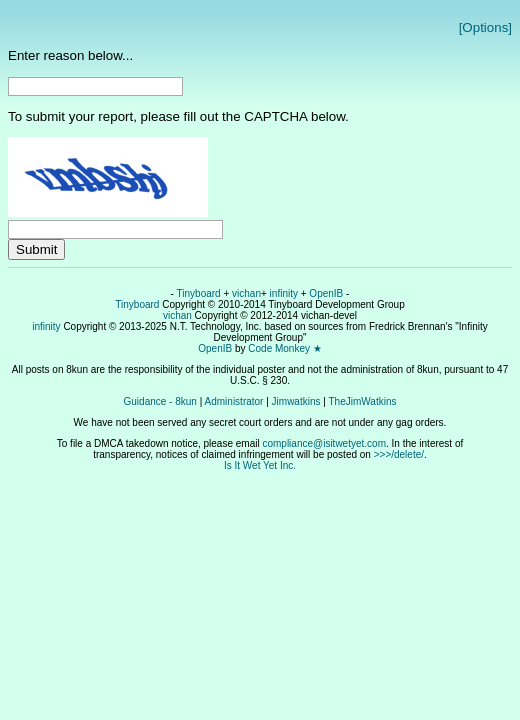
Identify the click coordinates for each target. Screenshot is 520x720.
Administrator (234, 401)
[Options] (485, 27)
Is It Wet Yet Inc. (260, 465)
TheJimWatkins (362, 401)
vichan (246, 293)
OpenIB (326, 293)
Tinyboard (199, 293)
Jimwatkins (296, 401)
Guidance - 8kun (160, 401)
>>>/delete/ (399, 454)
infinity (284, 293)
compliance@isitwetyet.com (324, 443)
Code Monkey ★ (284, 348)
